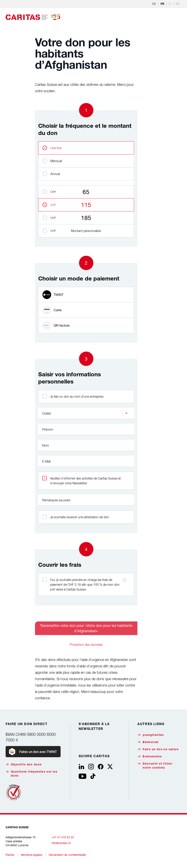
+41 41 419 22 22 (63, 837)
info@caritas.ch (61, 843)
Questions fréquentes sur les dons (31, 774)
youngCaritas (151, 735)
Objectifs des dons (24, 764)
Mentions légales (31, 855)
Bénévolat (148, 742)
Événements (150, 757)
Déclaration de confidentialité (67, 855)
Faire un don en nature (158, 749)
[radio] (86, 295)
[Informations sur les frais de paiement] (124, 580)
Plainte (10, 855)
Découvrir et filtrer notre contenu (155, 766)
